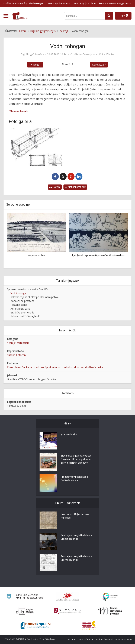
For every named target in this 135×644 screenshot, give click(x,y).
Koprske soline (36, 255)
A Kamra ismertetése (79, 639)
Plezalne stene (19, 305)
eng (82, 3)
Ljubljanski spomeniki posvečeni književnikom (99, 255)
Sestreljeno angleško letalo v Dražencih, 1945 (76, 537)
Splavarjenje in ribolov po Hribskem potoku (35, 297)
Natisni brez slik (75, 187)
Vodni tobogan (19, 293)
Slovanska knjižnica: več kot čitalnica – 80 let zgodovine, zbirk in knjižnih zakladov (76, 459)
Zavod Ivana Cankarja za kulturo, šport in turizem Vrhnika (40, 367)
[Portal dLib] (25, 611)
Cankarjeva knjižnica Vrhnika (98, 54)
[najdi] (109, 16)
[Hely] (123, 16)
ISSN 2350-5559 (123, 639)
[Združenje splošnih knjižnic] (89, 625)
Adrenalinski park (20, 309)
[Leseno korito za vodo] (37, 147)
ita (88, 3)
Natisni (55, 187)
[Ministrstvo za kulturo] (25, 597)
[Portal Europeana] (110, 597)
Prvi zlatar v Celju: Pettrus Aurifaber (75, 516)
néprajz (11, 343)
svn (76, 3)
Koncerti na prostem (22, 301)
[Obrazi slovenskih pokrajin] (110, 611)
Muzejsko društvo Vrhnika (88, 367)
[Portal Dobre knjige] (36, 625)
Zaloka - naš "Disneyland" (25, 316)
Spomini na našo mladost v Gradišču (28, 289)
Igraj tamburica (69, 435)
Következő (98, 65)
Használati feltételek (103, 639)
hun (94, 3)
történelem (23, 343)
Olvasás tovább (19, 111)
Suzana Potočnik (17, 355)
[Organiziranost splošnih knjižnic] (67, 597)
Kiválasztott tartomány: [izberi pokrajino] (23, 3)
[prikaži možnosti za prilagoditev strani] (59, 3)
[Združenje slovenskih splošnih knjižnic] (67, 611)
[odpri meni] (6, 16)
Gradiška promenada (22, 312)
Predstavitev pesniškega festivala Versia (74, 479)
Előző (36, 65)
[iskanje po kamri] (84, 16)
